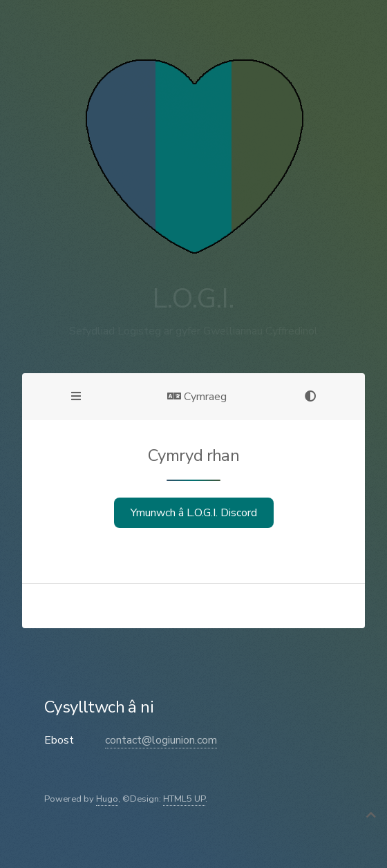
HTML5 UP (184, 799)
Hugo (107, 799)
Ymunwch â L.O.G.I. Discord (194, 513)
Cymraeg (197, 397)
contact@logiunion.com (161, 740)
